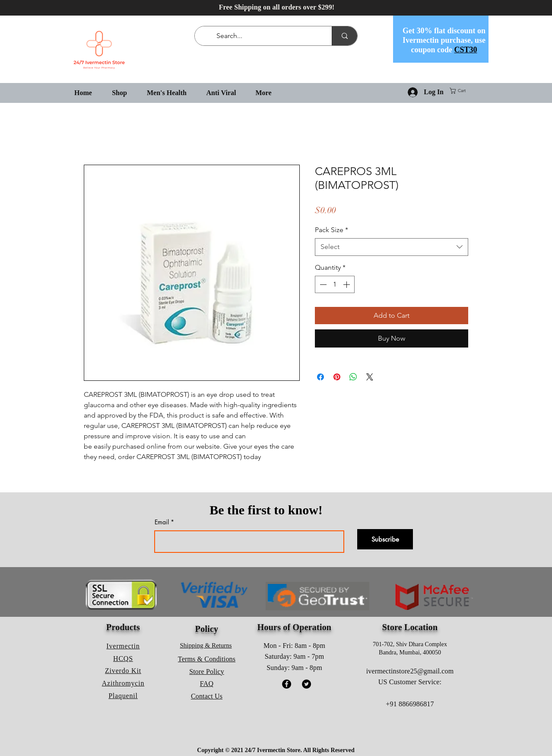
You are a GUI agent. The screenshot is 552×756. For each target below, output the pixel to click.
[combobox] (392, 247)
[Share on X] (370, 377)
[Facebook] (287, 684)
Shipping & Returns (206, 645)
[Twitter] (306, 684)
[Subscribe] (385, 539)
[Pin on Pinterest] (337, 377)
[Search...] (265, 36)
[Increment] (347, 284)
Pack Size (332, 230)
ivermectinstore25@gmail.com (410, 671)
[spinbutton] (335, 284)
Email (162, 522)
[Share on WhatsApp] (353, 377)
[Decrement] (322, 284)
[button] (461, 91)
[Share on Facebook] (320, 377)
